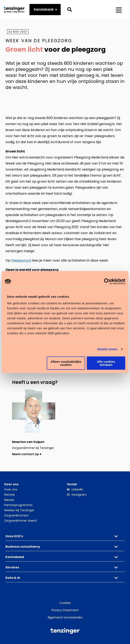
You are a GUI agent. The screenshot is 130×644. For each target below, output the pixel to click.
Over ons (11, 489)
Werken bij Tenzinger (19, 510)
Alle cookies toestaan (106, 363)
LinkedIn (77, 489)
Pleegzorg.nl (21, 260)
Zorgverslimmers (16, 515)
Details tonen (107, 349)
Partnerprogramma (18, 505)
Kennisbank (44, 9)
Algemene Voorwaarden (65, 617)
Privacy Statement (65, 610)
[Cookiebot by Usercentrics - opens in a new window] (107, 281)
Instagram (79, 495)
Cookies (65, 603)
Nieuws (9, 500)
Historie (9, 495)
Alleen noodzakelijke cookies (66, 363)
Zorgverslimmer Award (20, 521)
